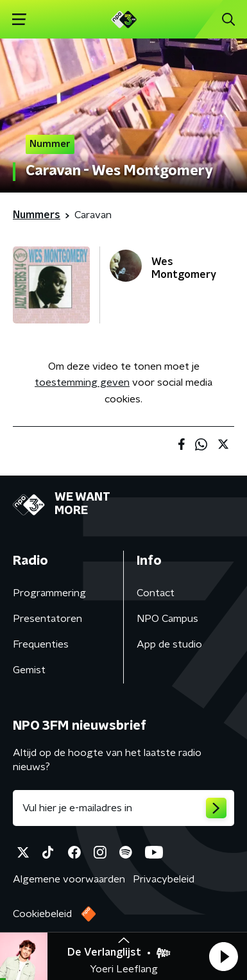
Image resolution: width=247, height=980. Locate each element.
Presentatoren (47, 619)
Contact (156, 593)
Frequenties (41, 644)
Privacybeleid (164, 879)
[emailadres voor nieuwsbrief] (123, 808)
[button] (223, 956)
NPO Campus (167, 619)
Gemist (29, 670)
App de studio (169, 644)
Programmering (49, 593)
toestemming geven (82, 383)
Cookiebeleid (42, 914)
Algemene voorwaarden (69, 879)
